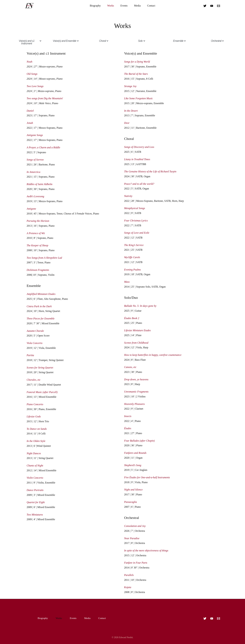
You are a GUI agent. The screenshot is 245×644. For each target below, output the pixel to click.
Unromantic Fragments (136, 392)
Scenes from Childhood (136, 343)
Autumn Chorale (35, 331)
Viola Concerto (35, 343)
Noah (29, 62)
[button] (28, 42)
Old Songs (32, 74)
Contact (151, 6)
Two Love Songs (35, 86)
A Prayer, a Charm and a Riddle (43, 147)
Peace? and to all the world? (139, 184)
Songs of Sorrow (35, 160)
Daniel (30, 111)
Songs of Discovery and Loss (139, 147)
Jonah (30, 123)
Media (137, 6)
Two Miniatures (35, 515)
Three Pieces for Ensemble (41, 319)
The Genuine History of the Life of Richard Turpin (150, 171)
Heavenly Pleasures (134, 404)
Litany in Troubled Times (137, 159)
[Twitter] (205, 6)
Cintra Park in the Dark (39, 306)
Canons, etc (130, 367)
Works (111, 6)
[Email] (219, 6)
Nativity (128, 196)
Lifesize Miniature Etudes (137, 330)
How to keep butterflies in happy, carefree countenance (153, 355)
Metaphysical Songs (135, 208)
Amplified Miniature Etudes (41, 294)
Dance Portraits (35, 490)
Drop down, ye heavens (136, 379)
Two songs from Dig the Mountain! (45, 98)
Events (124, 6)
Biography (95, 6)
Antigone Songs (35, 135)
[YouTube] (212, 6)
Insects (128, 416)
